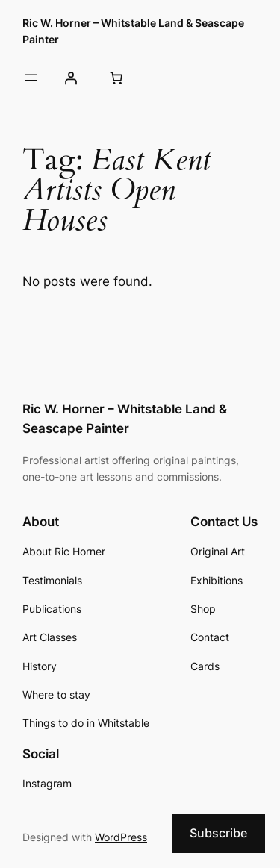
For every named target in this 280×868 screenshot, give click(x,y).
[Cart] (116, 78)
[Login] (70, 78)
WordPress (121, 837)
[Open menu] (31, 78)
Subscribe (218, 833)
